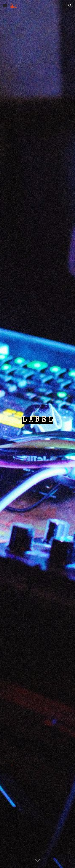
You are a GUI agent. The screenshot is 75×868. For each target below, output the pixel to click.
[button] (5, 6)
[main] (38, 420)
